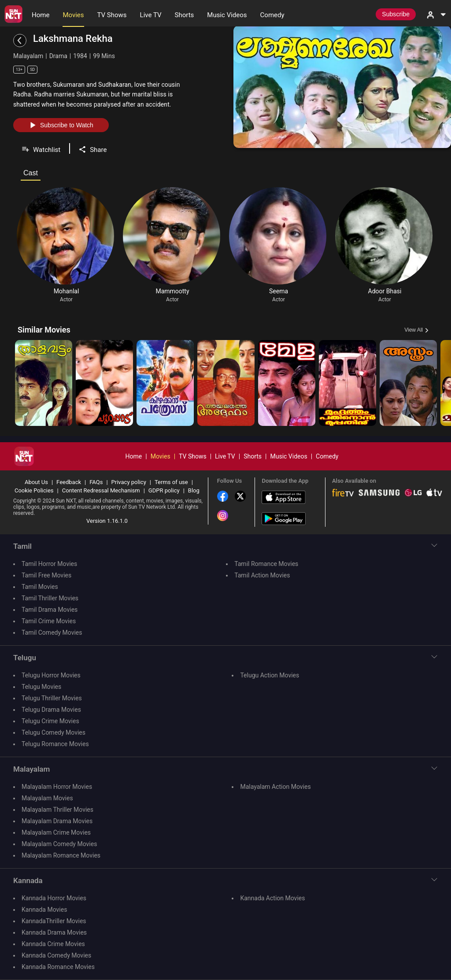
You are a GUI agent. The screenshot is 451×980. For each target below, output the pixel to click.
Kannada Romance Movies (58, 967)
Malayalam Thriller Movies (57, 810)
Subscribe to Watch (61, 125)
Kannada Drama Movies (54, 932)
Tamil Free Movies (46, 575)
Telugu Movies (41, 687)
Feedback (69, 482)
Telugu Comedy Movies (54, 732)
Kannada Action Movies (272, 898)
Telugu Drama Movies (51, 710)
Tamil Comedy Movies (52, 632)
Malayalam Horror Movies (57, 787)
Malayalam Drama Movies (57, 821)
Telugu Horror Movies (51, 675)
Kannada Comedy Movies (56, 955)
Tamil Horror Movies (49, 564)
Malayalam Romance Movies (61, 855)
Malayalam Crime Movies (56, 832)
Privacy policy (129, 482)
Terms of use (171, 482)
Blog (194, 490)
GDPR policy (164, 490)
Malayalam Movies (47, 798)
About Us (36, 482)
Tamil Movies (40, 587)
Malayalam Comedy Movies (59, 844)
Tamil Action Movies (262, 575)
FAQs (96, 482)
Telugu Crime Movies (50, 721)
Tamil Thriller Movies (50, 598)
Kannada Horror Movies (54, 898)
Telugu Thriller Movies (52, 698)
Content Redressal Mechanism (101, 490)
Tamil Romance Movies (266, 564)
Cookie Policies (34, 490)
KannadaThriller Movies (54, 921)
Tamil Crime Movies (49, 621)
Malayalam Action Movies (275, 787)
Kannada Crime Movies (53, 944)
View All (414, 330)
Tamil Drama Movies (50, 610)
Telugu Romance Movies (55, 744)
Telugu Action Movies (270, 675)
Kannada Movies (44, 910)
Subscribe (396, 14)
